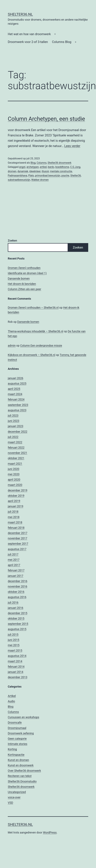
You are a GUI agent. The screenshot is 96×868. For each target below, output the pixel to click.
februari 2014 (16, 667)
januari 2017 (16, 576)
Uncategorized (17, 792)
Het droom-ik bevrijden (22, 284)
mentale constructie (61, 171)
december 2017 (18, 533)
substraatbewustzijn (19, 180)
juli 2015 (13, 635)
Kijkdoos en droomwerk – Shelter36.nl (31, 355)
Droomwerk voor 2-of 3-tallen (28, 42)
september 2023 (18, 405)
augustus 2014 (17, 656)
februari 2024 (16, 399)
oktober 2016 (16, 592)
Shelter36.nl (20, 14)
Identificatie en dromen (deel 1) (27, 273)
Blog (33, 163)
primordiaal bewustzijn (48, 176)
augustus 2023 (17, 410)
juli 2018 (13, 512)
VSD (10, 803)
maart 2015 (15, 650)
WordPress (50, 832)
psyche (65, 176)
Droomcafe (15, 722)
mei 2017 (14, 560)
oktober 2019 (16, 496)
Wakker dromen (40, 180)
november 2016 (18, 586)
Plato (31, 176)
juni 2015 (13, 640)
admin (12, 345)
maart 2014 (15, 661)
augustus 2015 (17, 629)
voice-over (14, 797)
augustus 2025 (17, 383)
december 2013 (18, 677)
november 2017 (18, 538)
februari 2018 (16, 528)
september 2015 (18, 624)
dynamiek (23, 171)
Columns (42, 163)
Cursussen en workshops (23, 717)
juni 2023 (13, 421)
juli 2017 (13, 554)
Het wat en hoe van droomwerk (29, 34)
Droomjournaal (17, 728)
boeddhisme (62, 167)
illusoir (45, 171)
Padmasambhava (17, 176)
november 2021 (18, 453)
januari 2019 (16, 506)
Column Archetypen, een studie (46, 119)
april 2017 (14, 565)
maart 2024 (15, 394)
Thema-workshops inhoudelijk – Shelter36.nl (36, 331)
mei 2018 (14, 517)
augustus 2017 (17, 549)
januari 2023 (16, 426)
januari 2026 (16, 378)
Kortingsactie (16, 755)
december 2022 (18, 432)
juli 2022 (13, 437)
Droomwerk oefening (21, 733)
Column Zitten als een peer (24, 289)
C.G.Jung (75, 167)
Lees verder (72, 146)
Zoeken (12, 241)
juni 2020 (13, 469)
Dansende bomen (19, 278)
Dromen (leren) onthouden (24, 268)
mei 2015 (14, 645)
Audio (11, 701)
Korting (12, 749)
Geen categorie (17, 739)
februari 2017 (16, 570)
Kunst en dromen (18, 760)
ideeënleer (35, 171)
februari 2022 (16, 448)
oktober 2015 (16, 618)
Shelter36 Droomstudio (22, 781)
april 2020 (14, 480)
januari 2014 (16, 672)
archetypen (33, 167)
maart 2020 (15, 485)
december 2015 (18, 613)
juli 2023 (13, 415)
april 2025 (14, 389)
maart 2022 (15, 442)
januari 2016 (16, 608)
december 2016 (18, 581)
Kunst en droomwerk (21, 765)
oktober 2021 (16, 458)
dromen (12, 171)
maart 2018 (15, 522)
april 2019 (14, 501)
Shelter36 (76, 176)
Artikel (12, 696)
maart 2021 (15, 464)
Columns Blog (62, 42)
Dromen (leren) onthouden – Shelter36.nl (33, 308)
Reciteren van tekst (20, 776)
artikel (43, 167)
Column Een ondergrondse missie (41, 345)
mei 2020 (14, 474)
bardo (51, 167)
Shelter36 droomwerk (60, 163)
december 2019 (18, 490)
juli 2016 (13, 602)
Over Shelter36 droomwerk (24, 771)
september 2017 (18, 544)
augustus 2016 (17, 597)
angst (22, 167)
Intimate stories (18, 744)
